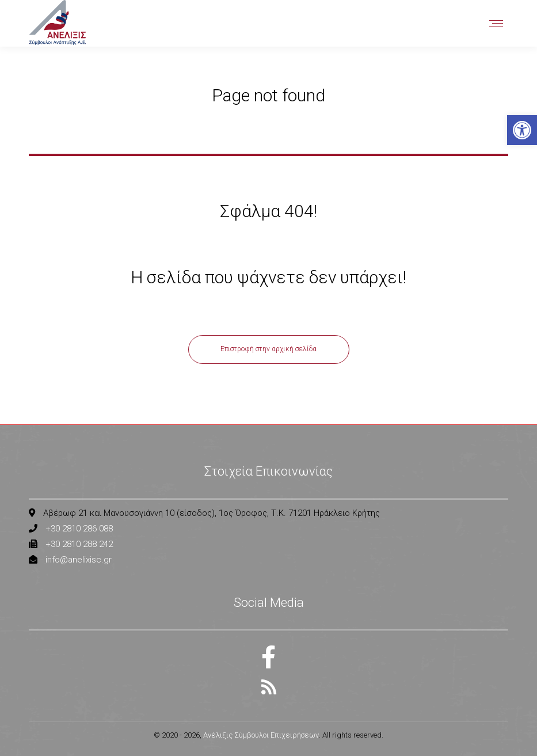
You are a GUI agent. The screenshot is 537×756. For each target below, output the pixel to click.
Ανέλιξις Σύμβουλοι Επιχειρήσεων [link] (261, 735)
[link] (522, 130)
